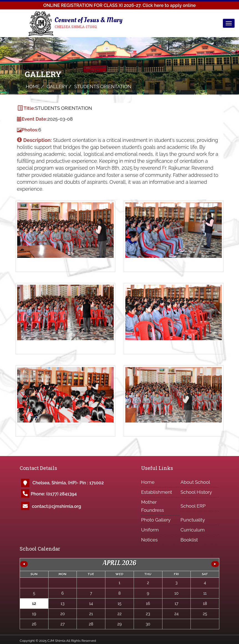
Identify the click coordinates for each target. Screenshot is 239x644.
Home (148, 482)
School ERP (193, 506)
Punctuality (193, 520)
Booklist (189, 540)
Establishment (157, 492)
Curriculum (193, 530)
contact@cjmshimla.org (57, 506)
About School (195, 482)
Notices (149, 540)
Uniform (150, 530)
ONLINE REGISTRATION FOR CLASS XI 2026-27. (119, 5)
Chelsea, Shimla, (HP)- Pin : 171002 (68, 483)
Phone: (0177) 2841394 (54, 494)
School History (196, 492)
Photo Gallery (156, 520)
